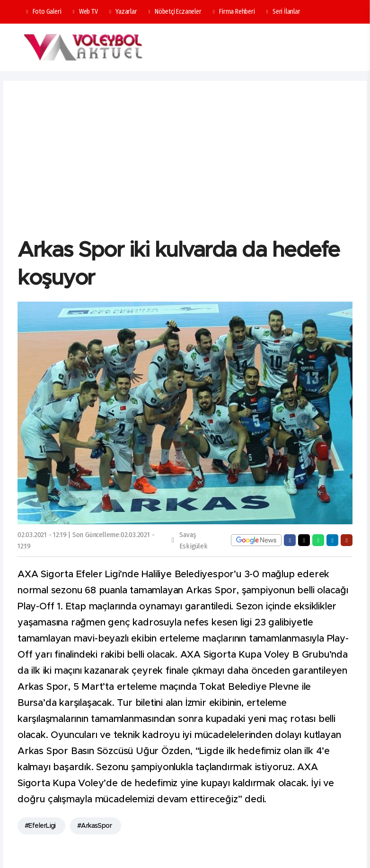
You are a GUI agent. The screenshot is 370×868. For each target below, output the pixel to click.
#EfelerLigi (40, 826)
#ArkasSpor (94, 826)
